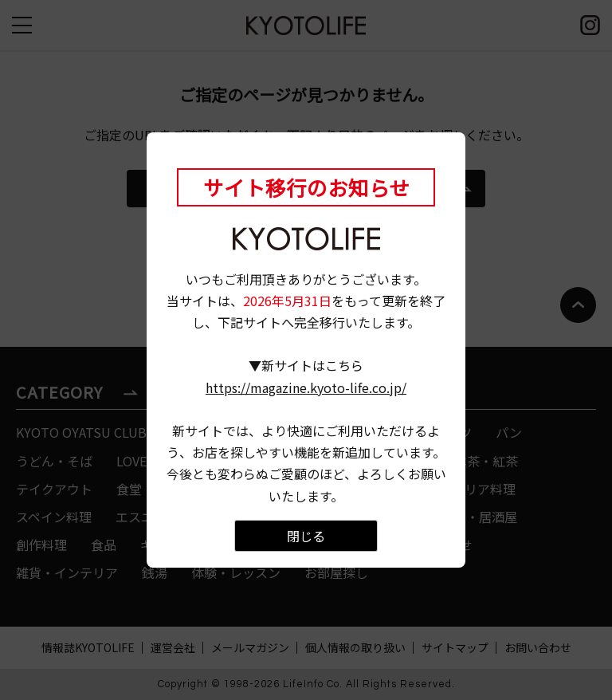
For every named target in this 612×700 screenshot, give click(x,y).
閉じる (306, 536)
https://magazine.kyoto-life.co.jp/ (306, 387)
